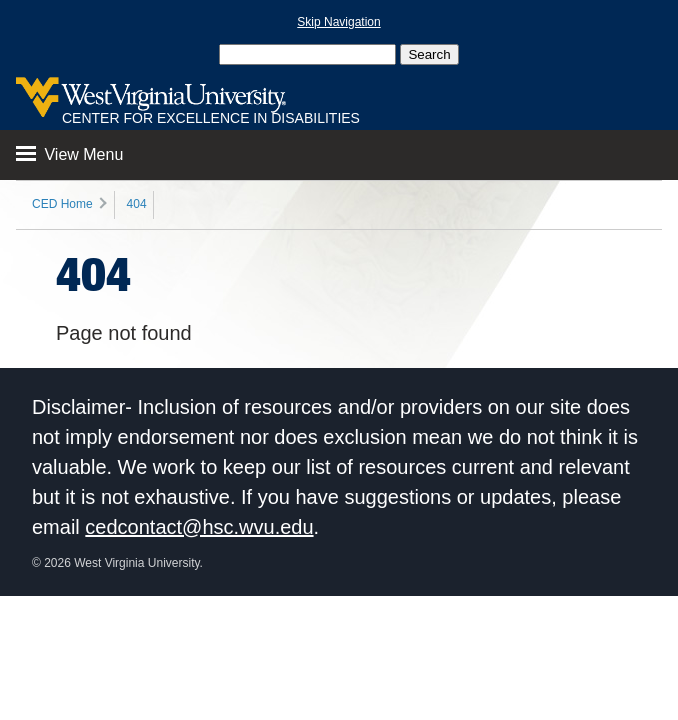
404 (137, 204)
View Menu (69, 154)
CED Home (62, 204)
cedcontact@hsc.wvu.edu (199, 527)
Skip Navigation (338, 22)
